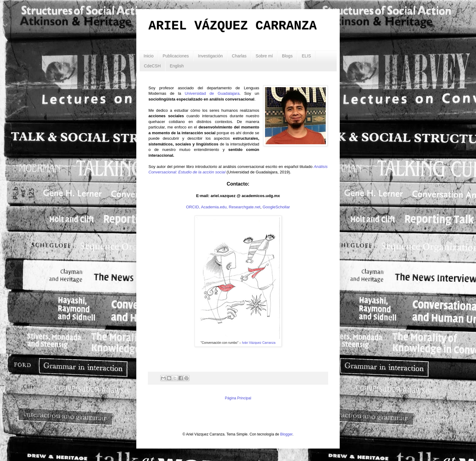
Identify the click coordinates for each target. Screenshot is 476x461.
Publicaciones (176, 56)
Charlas (239, 56)
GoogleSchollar (276, 207)
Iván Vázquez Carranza (259, 343)
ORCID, (193, 207)
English (177, 66)
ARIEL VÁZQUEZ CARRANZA (233, 26)
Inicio (149, 56)
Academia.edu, (214, 207)
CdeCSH (152, 66)
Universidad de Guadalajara (212, 93)
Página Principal (238, 398)
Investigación (210, 56)
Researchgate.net (245, 207)
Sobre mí (264, 56)
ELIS (306, 56)
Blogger (286, 434)
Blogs (287, 56)
